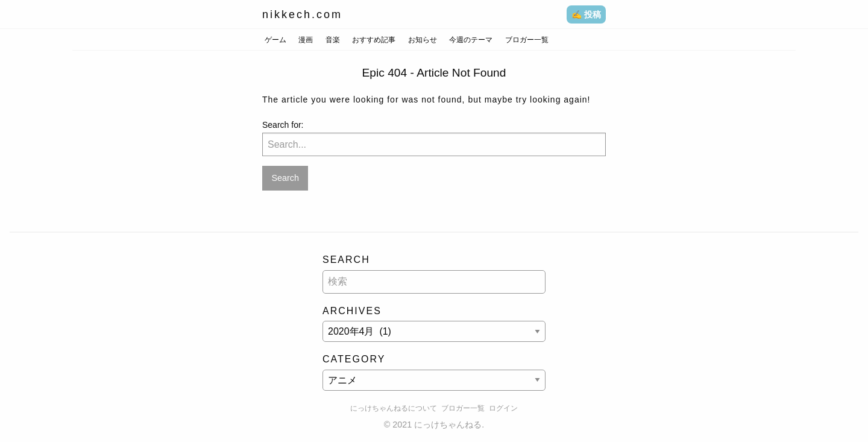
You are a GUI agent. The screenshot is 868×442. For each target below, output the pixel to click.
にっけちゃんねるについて (394, 408)
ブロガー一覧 (527, 40)
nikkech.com (302, 14)
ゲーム (275, 40)
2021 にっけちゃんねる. (438, 425)
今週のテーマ (471, 40)
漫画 (306, 40)
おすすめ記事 (374, 40)
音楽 (333, 40)
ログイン (503, 408)
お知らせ (423, 40)
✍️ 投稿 (586, 14)
